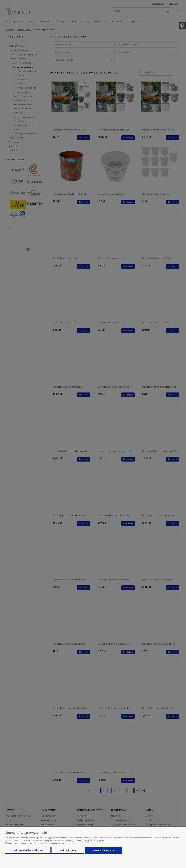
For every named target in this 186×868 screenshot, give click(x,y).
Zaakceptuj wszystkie (103, 850)
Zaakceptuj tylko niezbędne (28, 850)
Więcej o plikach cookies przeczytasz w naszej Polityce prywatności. (35, 843)
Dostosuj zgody (68, 850)
